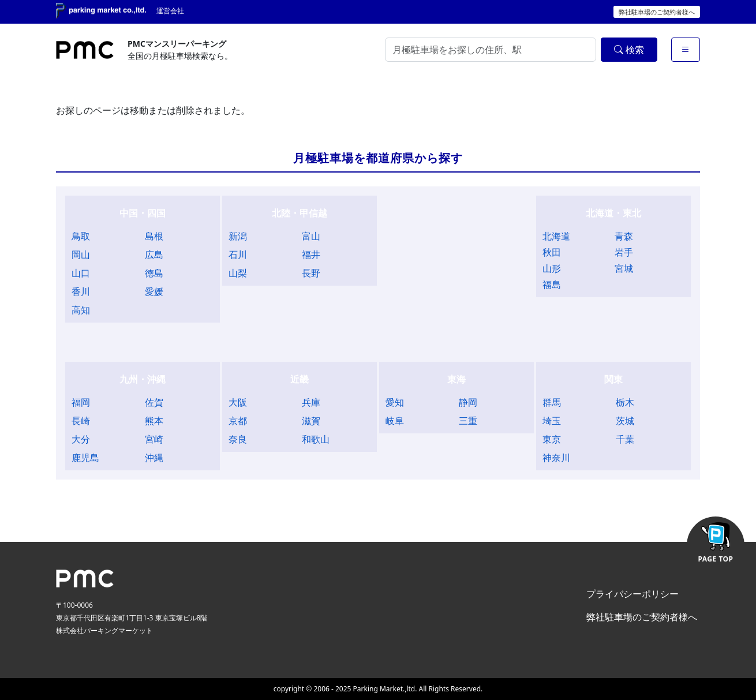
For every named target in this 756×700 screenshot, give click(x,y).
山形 (552, 268)
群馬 (552, 402)
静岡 (468, 402)
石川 (238, 254)
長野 (311, 273)
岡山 (81, 254)
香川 (81, 291)
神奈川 (556, 458)
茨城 (625, 421)
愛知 (395, 402)
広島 (154, 254)
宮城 (624, 268)
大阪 (238, 402)
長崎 (81, 421)
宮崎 (154, 439)
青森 (624, 236)
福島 (552, 285)
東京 (552, 439)
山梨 (238, 273)
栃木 (625, 402)
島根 (154, 236)
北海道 (556, 236)
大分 (81, 439)
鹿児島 (85, 458)
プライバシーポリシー (633, 594)
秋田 (552, 252)
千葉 (625, 439)
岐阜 (395, 421)
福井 (311, 254)
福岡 (81, 402)
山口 (81, 273)
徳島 (154, 273)
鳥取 (81, 236)
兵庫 (311, 402)
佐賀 (154, 402)
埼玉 (552, 421)
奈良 (238, 439)
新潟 (238, 236)
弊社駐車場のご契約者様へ (657, 12)
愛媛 (154, 291)
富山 (311, 236)
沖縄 (154, 458)
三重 (468, 421)
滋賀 (311, 421)
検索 (629, 50)
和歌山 (316, 439)
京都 (238, 421)
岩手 (624, 252)
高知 (81, 310)
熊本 (154, 421)
